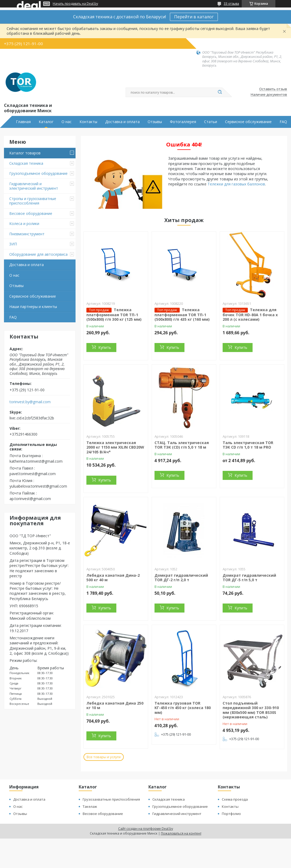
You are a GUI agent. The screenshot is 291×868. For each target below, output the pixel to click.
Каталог (46, 122)
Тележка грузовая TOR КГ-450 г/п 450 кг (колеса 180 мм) (183, 708)
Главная (23, 122)
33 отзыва (231, 4)
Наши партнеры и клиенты (33, 307)
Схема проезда (235, 799)
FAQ (283, 122)
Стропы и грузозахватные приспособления (33, 201)
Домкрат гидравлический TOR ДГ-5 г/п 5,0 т (249, 578)
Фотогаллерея (183, 122)
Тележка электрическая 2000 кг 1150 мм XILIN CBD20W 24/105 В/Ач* (115, 447)
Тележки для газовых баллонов (236, 184)
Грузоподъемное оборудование (38, 173)
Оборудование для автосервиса (38, 254)
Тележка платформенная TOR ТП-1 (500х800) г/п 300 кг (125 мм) (114, 315)
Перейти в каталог (194, 17)
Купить (105, 347)
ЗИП (13, 244)
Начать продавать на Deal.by (75, 4)
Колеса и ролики (24, 223)
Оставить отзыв (273, 89)
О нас (67, 122)
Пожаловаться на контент (181, 833)
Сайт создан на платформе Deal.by (146, 829)
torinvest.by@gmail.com (30, 402)
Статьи (211, 122)
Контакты (88, 122)
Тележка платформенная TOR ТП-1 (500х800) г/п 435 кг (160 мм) (182, 315)
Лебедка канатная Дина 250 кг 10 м (115, 706)
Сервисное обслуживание (248, 122)
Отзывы (155, 122)
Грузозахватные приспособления (111, 799)
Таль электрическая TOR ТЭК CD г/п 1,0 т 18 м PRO (248, 445)
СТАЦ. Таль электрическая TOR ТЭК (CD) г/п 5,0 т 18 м (182, 445)
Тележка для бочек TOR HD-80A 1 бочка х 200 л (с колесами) (250, 315)
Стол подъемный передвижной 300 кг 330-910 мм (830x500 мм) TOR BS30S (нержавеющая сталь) (251, 710)
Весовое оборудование (31, 213)
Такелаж (90, 806)
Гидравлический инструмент (177, 814)
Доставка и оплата (122, 122)
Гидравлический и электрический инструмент (34, 186)
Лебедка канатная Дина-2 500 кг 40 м (113, 578)
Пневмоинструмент (27, 234)
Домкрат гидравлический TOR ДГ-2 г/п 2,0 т (181, 578)
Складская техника (26, 163)
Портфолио (231, 814)
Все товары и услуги (104, 757)
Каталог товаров (25, 153)
